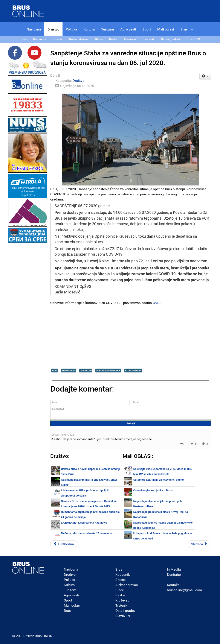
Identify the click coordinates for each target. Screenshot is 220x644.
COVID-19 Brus (133, 370)
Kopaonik (123, 575)
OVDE (157, 303)
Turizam (70, 590)
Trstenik (121, 605)
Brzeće (120, 580)
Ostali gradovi (126, 611)
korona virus (69, 370)
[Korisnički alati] (205, 76)
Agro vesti (71, 595)
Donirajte (174, 575)
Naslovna (71, 569)
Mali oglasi (72, 605)
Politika (70, 580)
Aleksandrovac (127, 585)
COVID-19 (123, 616)
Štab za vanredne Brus (108, 370)
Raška (120, 595)
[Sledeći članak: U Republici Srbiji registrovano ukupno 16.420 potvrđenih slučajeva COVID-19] (199, 544)
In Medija (174, 569)
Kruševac (122, 600)
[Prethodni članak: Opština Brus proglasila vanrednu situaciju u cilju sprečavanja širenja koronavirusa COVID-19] (64, 544)
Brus (55, 370)
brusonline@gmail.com (184, 590)
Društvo (79, 81)
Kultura (69, 585)
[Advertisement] (27, 308)
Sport (68, 600)
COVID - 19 (86, 370)
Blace (120, 590)
